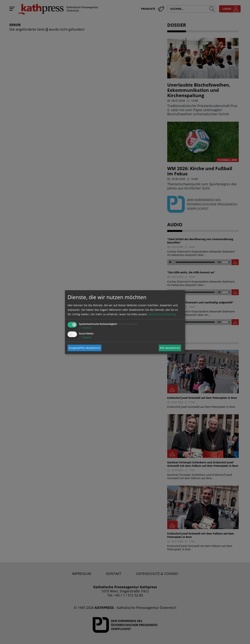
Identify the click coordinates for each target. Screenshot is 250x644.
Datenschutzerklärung (162, 314)
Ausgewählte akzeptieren (85, 348)
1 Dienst (85, 328)
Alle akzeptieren (170, 348)
